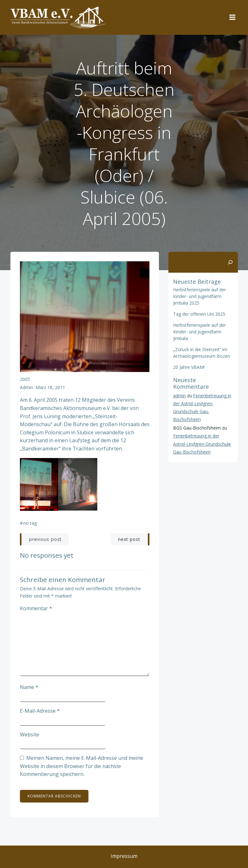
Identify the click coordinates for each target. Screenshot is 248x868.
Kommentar (36, 608)
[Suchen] (230, 262)
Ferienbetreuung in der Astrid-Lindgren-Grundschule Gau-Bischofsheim (202, 444)
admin (26, 387)
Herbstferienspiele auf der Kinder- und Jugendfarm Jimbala (200, 332)
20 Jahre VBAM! (189, 367)
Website (30, 735)
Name (29, 687)
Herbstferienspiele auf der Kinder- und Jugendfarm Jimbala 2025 (200, 296)
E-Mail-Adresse (40, 711)
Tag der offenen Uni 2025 (199, 314)
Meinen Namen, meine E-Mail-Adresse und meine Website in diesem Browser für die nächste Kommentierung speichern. (82, 766)
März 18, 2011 (50, 387)
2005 (25, 379)
